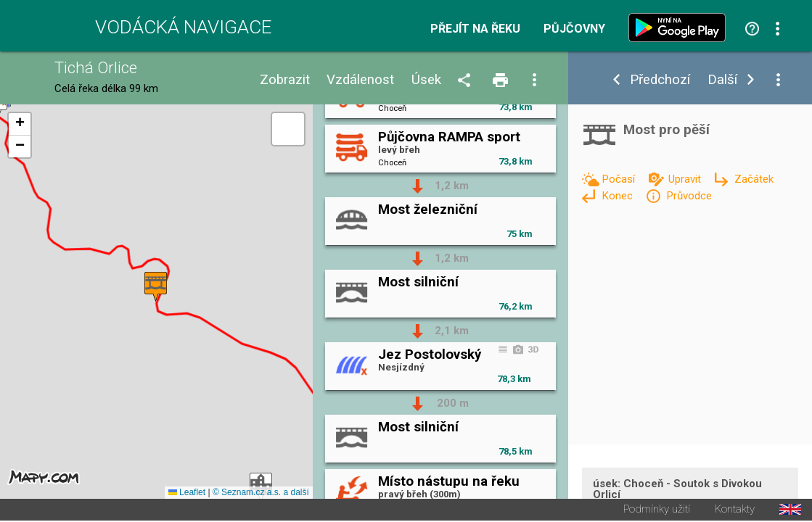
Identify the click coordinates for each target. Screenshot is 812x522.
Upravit (686, 179)
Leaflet (187, 494)
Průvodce (689, 196)
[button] (156, 287)
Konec (619, 196)
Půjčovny (574, 29)
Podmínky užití (657, 511)
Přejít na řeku (475, 29)
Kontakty (735, 511)
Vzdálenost (360, 80)
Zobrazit (285, 80)
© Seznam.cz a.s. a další (261, 494)
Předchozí (660, 80)
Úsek (426, 80)
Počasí (620, 179)
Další (722, 80)
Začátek (754, 179)
